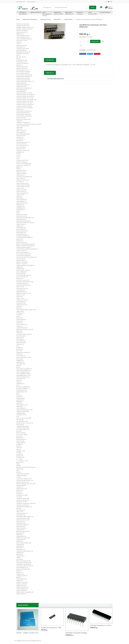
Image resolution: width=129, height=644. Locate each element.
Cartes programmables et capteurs (47, 13)
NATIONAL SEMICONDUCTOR (55, 79)
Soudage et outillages (80, 13)
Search (93, 7)
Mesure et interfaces (36, 13)
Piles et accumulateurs (93, 13)
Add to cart (95, 41)
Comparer (103, 41)
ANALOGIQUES (57, 19)
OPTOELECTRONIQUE (105, 13)
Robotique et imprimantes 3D (70, 13)
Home (18, 19)
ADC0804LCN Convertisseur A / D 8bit (51, 628)
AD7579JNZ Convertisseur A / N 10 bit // (101, 625)
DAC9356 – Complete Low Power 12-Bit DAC (28, 633)
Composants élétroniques (30, 19)
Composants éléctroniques (24, 13)
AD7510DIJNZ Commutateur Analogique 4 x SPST (77, 633)
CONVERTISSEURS (68, 19)
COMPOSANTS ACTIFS (45, 19)
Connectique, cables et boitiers (59, 13)
